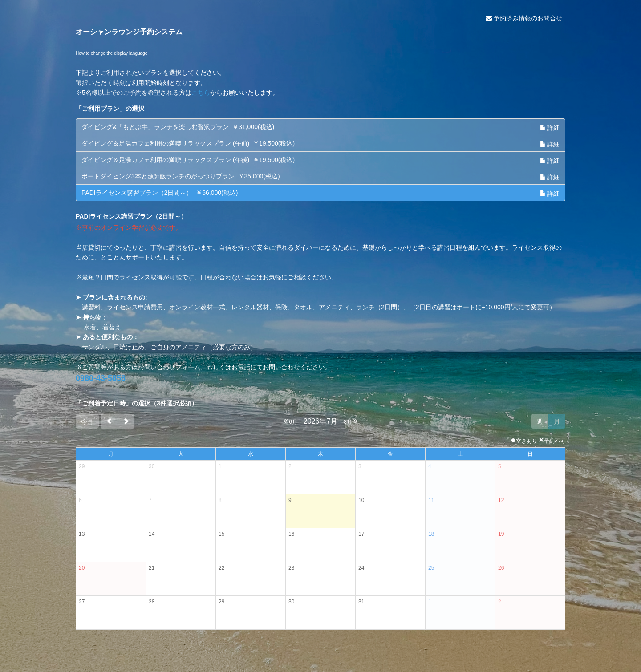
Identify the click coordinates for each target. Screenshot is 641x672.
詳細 (550, 128)
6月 (290, 421)
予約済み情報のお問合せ (524, 18)
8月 (351, 421)
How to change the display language (112, 53)
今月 (87, 421)
